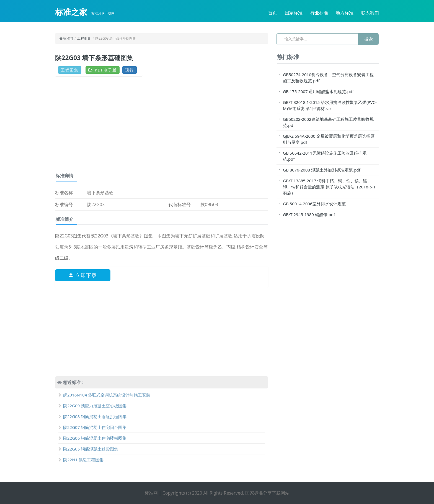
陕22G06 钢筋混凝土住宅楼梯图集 (92, 438)
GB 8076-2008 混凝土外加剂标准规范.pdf (322, 170)
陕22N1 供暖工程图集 (81, 460)
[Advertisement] (162, 127)
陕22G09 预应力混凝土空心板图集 (92, 406)
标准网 (68, 38)
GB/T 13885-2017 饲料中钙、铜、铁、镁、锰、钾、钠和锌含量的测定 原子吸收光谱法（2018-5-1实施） (329, 187)
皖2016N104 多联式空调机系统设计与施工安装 (104, 395)
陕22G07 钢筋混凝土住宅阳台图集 (92, 427)
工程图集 (84, 38)
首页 (273, 13)
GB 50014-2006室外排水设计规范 (314, 204)
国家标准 (294, 13)
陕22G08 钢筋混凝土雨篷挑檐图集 (92, 416)
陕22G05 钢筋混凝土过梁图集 (88, 449)
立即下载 (83, 275)
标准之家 (71, 12)
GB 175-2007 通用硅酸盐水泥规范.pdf (318, 91)
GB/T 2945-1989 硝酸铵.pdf (309, 214)
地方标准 (345, 13)
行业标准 (319, 13)
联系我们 (370, 13)
